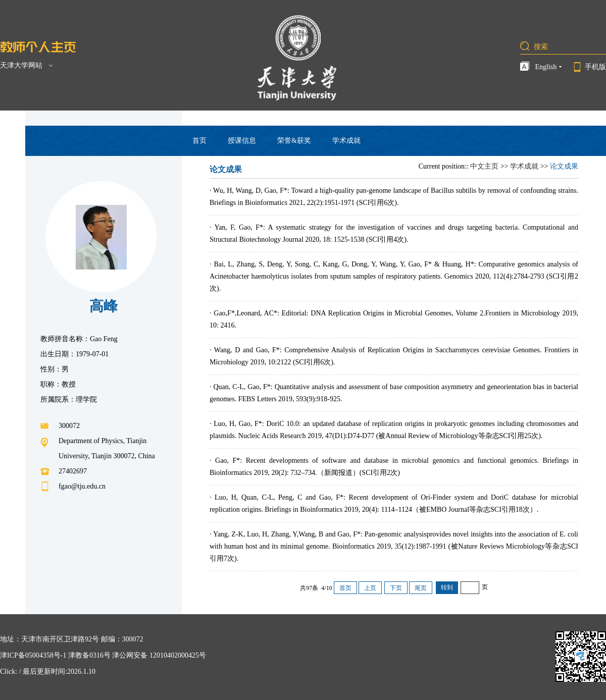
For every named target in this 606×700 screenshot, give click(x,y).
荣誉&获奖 (294, 141)
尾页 (421, 588)
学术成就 (346, 141)
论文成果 (564, 166)
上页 (370, 588)
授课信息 (242, 141)
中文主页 (484, 166)
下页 (396, 588)
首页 (199, 141)
